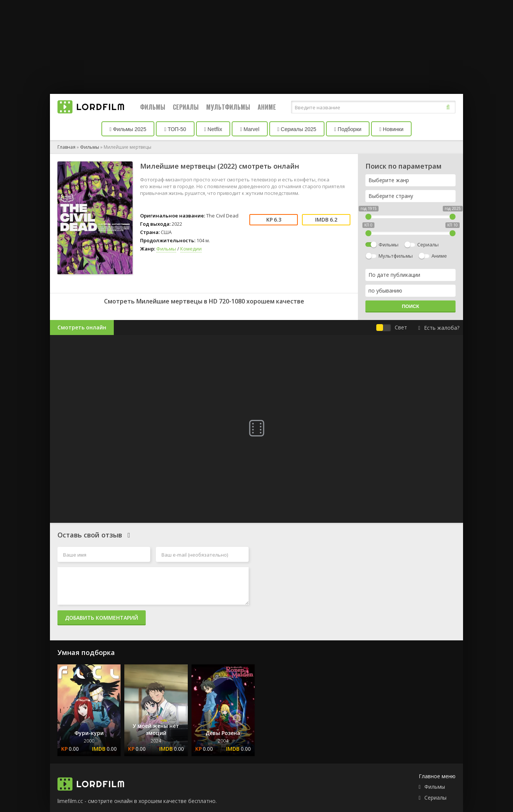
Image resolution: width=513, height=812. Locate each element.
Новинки (391, 129)
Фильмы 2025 (128, 129)
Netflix (213, 129)
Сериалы (186, 107)
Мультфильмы (228, 107)
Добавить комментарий (102, 618)
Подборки (348, 129)
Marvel (250, 129)
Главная (66, 147)
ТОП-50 (175, 129)
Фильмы (153, 107)
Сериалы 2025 (297, 129)
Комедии (191, 249)
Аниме (267, 107)
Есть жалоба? (439, 328)
